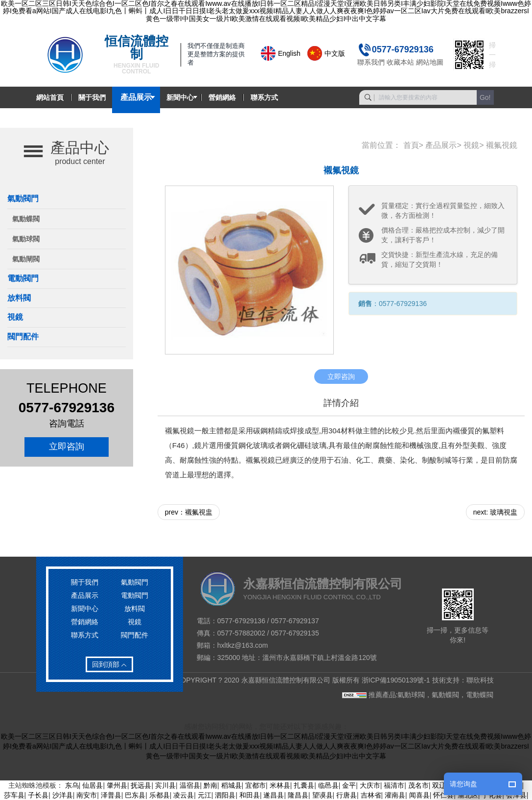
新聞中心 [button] (180, 97)
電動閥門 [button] (23, 278)
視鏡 (15, 317)
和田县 (250, 795)
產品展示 (441, 145)
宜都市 (255, 785)
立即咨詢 (67, 447)
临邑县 (328, 785)
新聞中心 (85, 609)
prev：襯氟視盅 (189, 512)
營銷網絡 (222, 97)
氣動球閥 (26, 239)
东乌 (72, 785)
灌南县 (395, 795)
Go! (485, 97)
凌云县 (184, 795)
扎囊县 (304, 785)
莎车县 (14, 795)
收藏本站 (400, 62)
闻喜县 (419, 795)
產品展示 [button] (136, 97)
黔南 (210, 785)
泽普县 (111, 795)
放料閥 (19, 298)
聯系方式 (264, 97)
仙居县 (93, 785)
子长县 (38, 795)
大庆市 (370, 785)
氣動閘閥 (26, 259)
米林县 (280, 785)
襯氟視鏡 (502, 145)
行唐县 (347, 795)
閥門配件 (23, 337)
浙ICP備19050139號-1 (396, 680)
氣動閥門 (135, 582)
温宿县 (190, 785)
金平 (349, 785)
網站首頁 (50, 97)
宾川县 (165, 785)
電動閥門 (135, 595)
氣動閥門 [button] (23, 199)
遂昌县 (274, 795)
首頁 (411, 145)
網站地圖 (430, 62)
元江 (205, 795)
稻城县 (231, 785)
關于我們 (92, 97)
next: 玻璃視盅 (495, 512)
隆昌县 (298, 795)
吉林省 (371, 795)
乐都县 (160, 795)
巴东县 (135, 795)
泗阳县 (225, 795)
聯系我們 (371, 62)
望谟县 (323, 795)
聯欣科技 (480, 680)
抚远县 (141, 785)
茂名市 (418, 785)
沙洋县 (63, 795)
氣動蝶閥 (26, 219)
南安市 (87, 795)
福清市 (394, 785)
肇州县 (117, 785)
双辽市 (442, 785)
